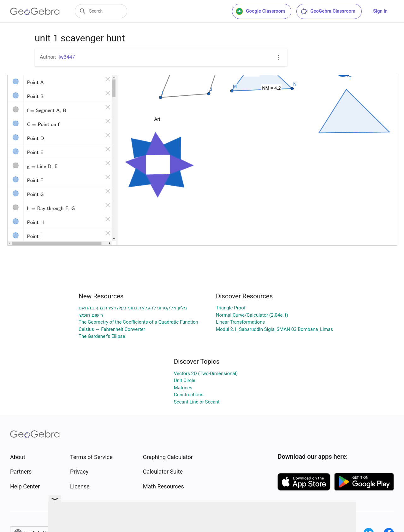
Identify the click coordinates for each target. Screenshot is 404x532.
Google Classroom (260, 11)
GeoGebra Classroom (328, 11)
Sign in (380, 11)
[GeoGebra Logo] (35, 11)
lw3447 (67, 57)
